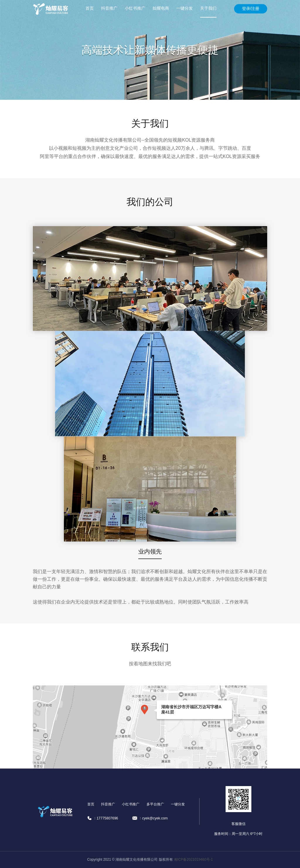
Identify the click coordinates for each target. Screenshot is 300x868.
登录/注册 (251, 8)
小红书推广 (135, 8)
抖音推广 (109, 8)
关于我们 (208, 8)
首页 (90, 8)
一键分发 (185, 8)
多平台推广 (155, 804)
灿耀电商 (161, 8)
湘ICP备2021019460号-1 (193, 860)
